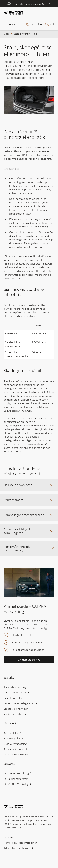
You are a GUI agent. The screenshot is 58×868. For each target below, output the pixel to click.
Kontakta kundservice (17, 714)
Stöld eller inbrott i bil (25, 34)
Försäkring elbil (14, 738)
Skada (8, 34)
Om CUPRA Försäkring (18, 773)
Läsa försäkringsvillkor (17, 709)
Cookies (10, 837)
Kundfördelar (12, 733)
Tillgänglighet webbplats (19, 848)
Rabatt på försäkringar (18, 754)
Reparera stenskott (16, 749)
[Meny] (9, 24)
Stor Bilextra (20, 433)
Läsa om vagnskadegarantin (21, 703)
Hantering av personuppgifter (22, 843)
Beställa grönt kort (15, 698)
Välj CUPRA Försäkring (18, 784)
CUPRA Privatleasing (17, 744)
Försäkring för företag (17, 779)
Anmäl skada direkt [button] (29, 660)
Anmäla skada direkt (16, 692)
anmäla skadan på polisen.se (19, 400)
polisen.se (39, 151)
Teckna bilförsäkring (16, 687)
